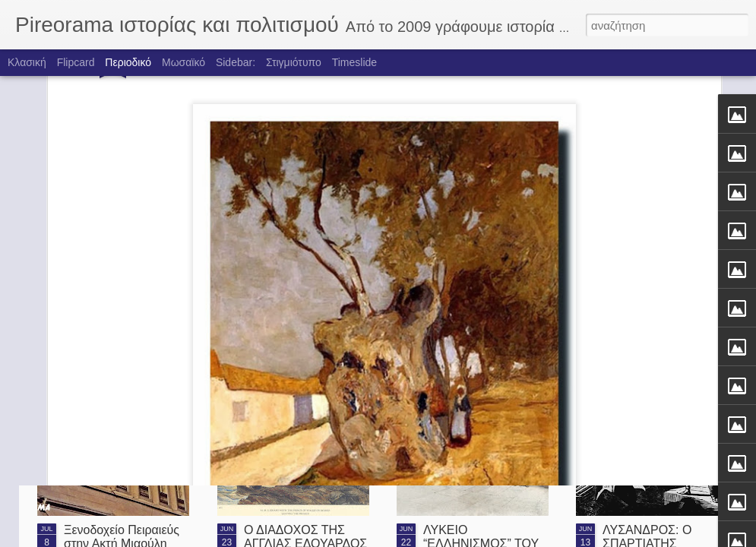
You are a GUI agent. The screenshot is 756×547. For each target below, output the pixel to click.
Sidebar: (236, 62)
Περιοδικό (128, 62)
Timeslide (354, 62)
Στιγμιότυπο (294, 62)
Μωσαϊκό (183, 62)
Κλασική (27, 62)
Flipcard (76, 62)
